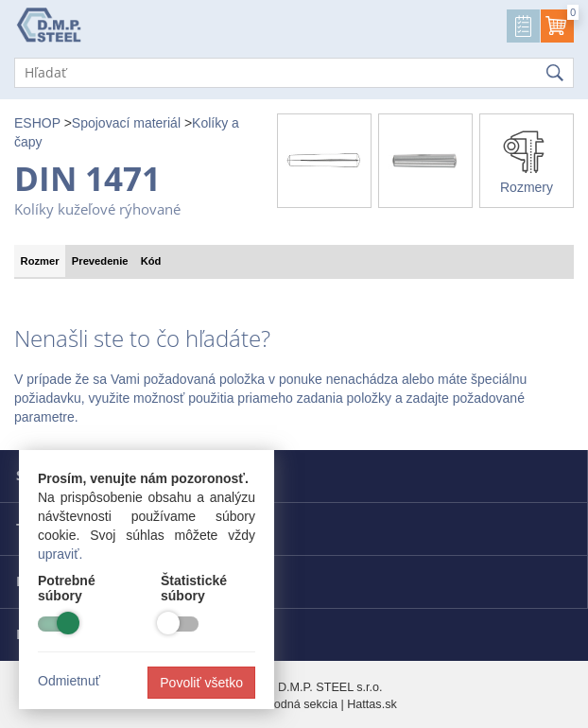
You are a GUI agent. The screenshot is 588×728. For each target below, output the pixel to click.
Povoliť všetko (201, 683)
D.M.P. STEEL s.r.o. (330, 687)
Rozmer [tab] (40, 261)
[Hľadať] (294, 73)
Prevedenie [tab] (100, 261)
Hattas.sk (372, 704)
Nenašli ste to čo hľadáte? (142, 338)
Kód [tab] (151, 261)
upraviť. (60, 554)
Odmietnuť (69, 681)
